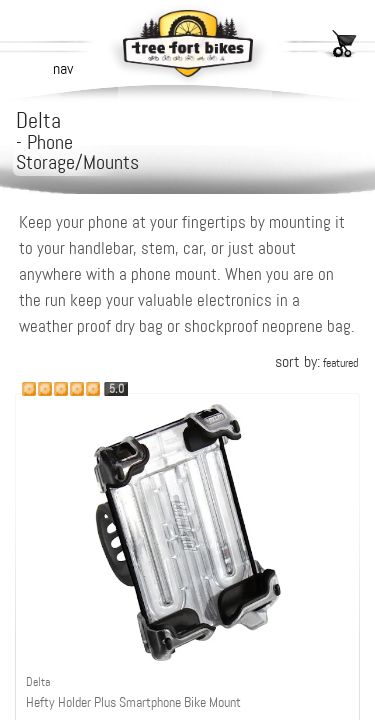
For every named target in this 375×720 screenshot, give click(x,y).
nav (63, 68)
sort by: (316, 361)
